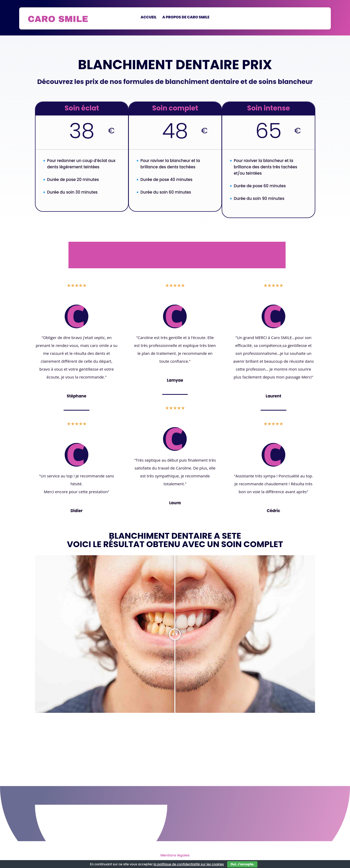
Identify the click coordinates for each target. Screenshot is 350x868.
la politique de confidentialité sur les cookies (189, 864)
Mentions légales (175, 855)
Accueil (149, 17)
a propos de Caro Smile (186, 17)
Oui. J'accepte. (242, 864)
